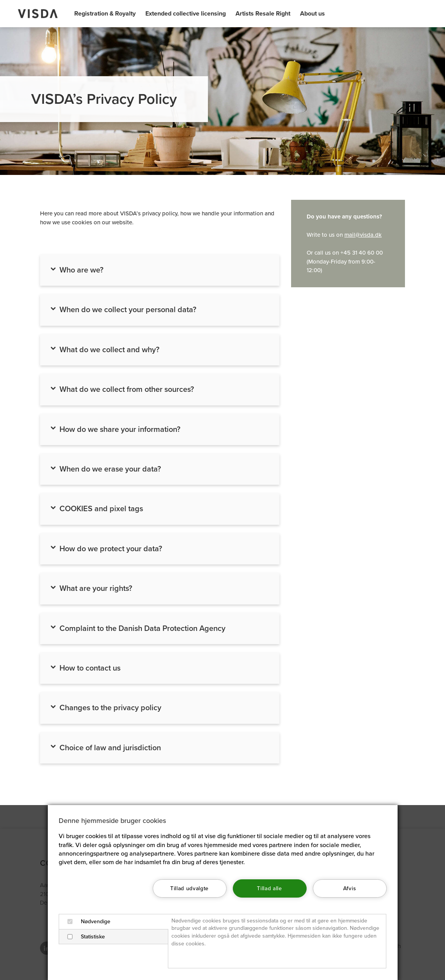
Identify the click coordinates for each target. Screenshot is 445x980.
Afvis (350, 888)
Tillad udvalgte (189, 888)
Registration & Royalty (105, 14)
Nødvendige (86, 921)
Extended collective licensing (186, 14)
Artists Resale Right (263, 14)
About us (312, 14)
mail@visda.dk (363, 235)
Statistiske (84, 937)
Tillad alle (269, 888)
